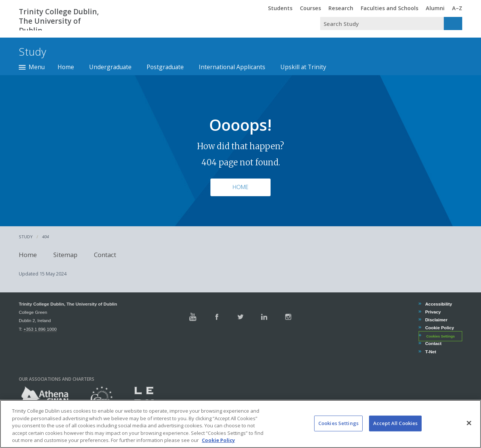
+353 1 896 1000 (40, 329)
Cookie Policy (439, 328)
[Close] (469, 435)
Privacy (433, 312)
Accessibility (438, 304)
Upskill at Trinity (303, 67)
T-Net (430, 352)
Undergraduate (110, 67)
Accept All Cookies (395, 435)
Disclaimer (436, 320)
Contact (105, 255)
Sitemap (65, 255)
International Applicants (232, 67)
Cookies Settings (440, 336)
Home (66, 67)
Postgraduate (165, 67)
